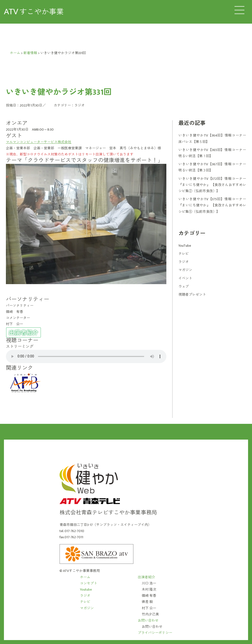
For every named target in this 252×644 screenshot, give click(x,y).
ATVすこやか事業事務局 (81, 571)
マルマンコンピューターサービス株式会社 (39, 142)
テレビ (184, 254)
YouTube (185, 246)
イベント (185, 278)
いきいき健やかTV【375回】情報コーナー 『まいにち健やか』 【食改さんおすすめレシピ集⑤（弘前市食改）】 (212, 205)
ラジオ (79, 105)
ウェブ (184, 286)
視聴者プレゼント (192, 295)
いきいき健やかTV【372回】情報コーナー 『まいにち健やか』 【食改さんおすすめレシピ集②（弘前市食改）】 (212, 185)
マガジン (185, 270)
